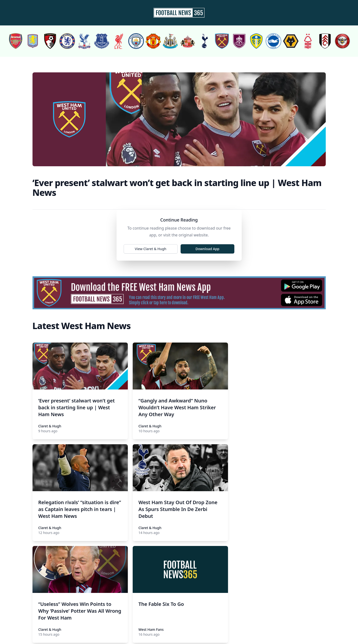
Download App (207, 249)
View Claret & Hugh (151, 249)
